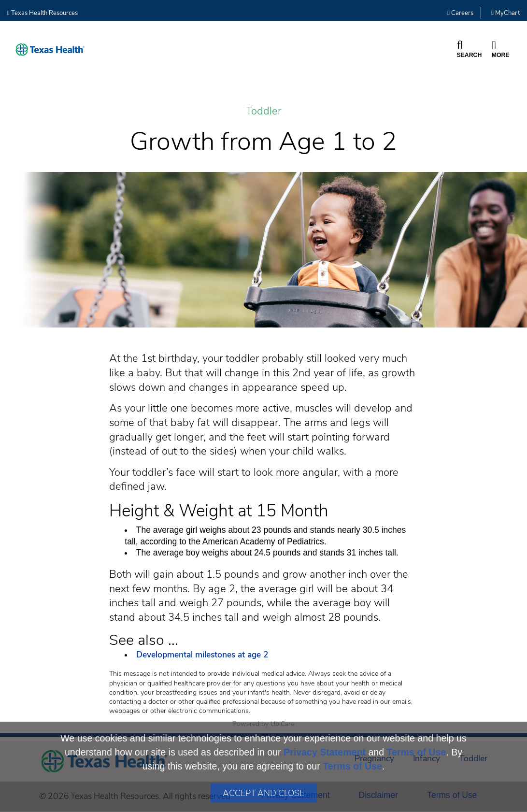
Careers (460, 13)
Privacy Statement (325, 752)
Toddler (263, 111)
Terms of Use (417, 752)
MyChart (506, 13)
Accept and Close (263, 793)
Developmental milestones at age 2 (204, 655)
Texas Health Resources (43, 13)
